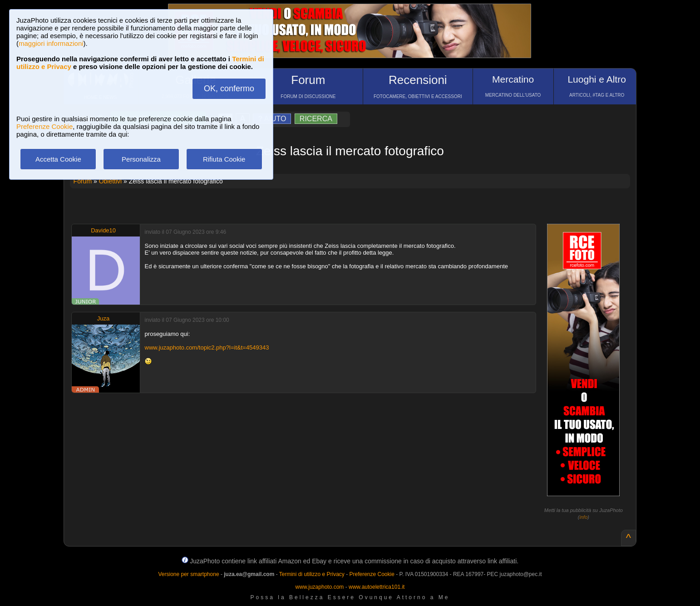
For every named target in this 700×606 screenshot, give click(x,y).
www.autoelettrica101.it (377, 587)
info (584, 517)
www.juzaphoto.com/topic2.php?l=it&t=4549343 (207, 347)
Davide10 (103, 230)
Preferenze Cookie (44, 126)
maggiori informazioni (51, 43)
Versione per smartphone (188, 574)
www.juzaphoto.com (320, 587)
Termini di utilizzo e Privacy (312, 574)
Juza (103, 318)
